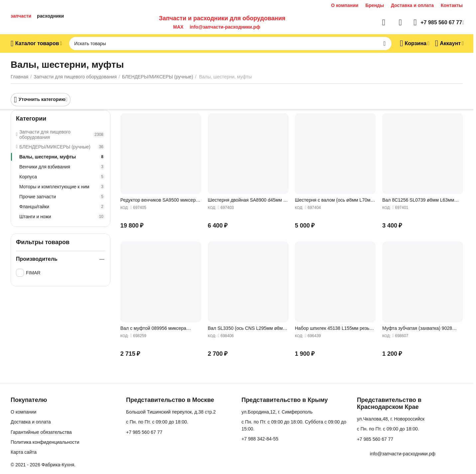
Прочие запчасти (62, 197)
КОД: (124, 208)
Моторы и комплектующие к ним (62, 187)
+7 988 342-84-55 (260, 439)
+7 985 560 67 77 (144, 432)
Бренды (375, 5)
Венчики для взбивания (62, 167)
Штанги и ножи (62, 217)
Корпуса (62, 177)
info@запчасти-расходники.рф (225, 27)
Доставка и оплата (412, 5)
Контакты (452, 5)
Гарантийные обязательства (41, 432)
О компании (345, 5)
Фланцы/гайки (62, 207)
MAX (177, 27)
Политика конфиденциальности (45, 442)
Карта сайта (24, 452)
